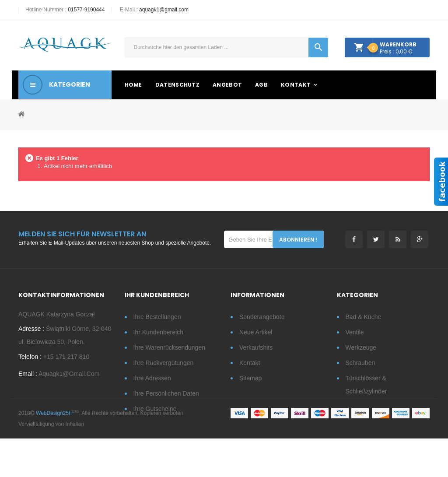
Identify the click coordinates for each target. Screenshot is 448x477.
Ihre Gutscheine (155, 409)
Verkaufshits (256, 347)
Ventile (355, 332)
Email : (28, 376)
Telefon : (30, 359)
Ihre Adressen (152, 378)
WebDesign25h (54, 452)
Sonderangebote (262, 317)
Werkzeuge (361, 347)
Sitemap (250, 378)
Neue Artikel (256, 332)
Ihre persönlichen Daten (166, 393)
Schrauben (360, 363)
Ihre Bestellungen (157, 317)
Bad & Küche (364, 317)
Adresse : (31, 331)
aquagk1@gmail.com (164, 10)
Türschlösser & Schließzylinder (366, 385)
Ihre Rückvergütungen (164, 363)
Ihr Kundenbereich (158, 332)
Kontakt (250, 363)
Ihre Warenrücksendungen (169, 347)
